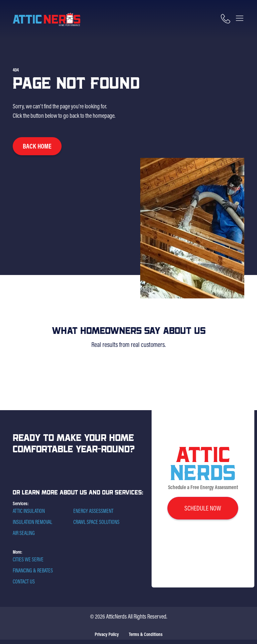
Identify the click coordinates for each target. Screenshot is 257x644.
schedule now (203, 508)
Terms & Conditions (146, 634)
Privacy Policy (107, 634)
